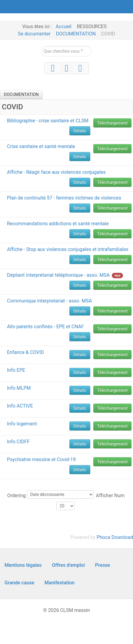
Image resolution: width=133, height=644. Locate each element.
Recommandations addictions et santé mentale (58, 224)
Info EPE (16, 370)
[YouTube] (53, 68)
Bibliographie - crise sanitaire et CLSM (48, 121)
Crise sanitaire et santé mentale (41, 146)
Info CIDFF (18, 442)
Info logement (22, 424)
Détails (80, 131)
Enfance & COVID (25, 352)
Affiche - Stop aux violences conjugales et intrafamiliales (68, 249)
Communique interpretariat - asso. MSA (49, 301)
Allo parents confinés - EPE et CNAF (45, 327)
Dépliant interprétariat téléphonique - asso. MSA (58, 275)
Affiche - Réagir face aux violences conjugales (56, 172)
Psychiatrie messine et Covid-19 (41, 459)
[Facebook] (80, 68)
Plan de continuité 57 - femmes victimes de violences (64, 198)
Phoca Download (115, 537)
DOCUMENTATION (21, 94)
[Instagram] (66, 68)
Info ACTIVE (20, 406)
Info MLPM (19, 388)
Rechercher (42, 46)
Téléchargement (113, 123)
